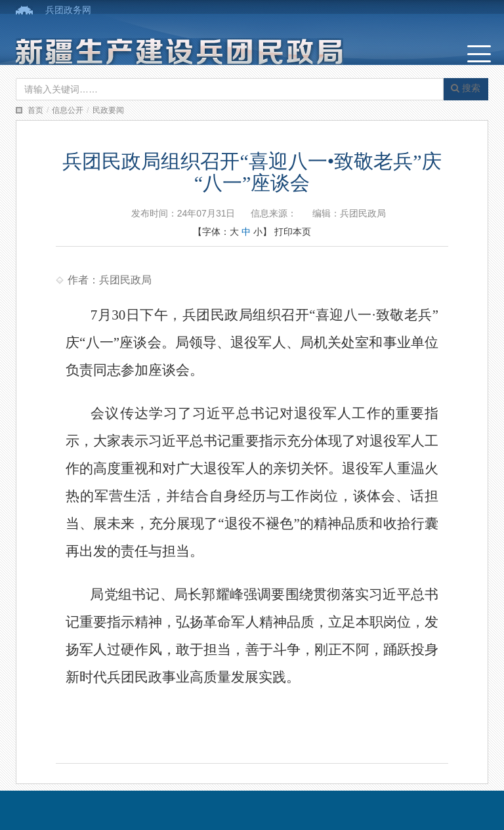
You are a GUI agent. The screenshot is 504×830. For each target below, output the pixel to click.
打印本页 (293, 232)
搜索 (466, 88)
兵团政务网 (68, 10)
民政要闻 (108, 110)
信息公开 (68, 110)
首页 (35, 110)
